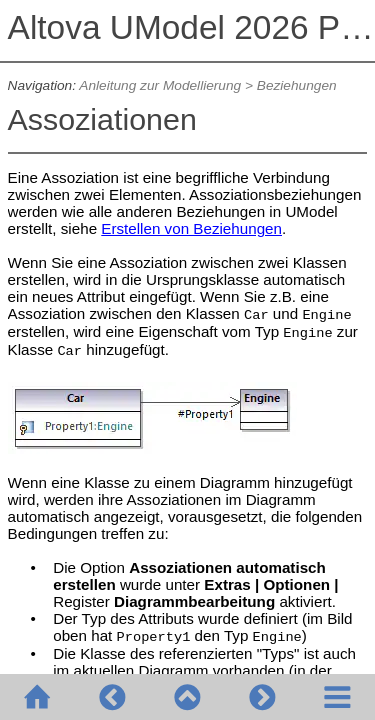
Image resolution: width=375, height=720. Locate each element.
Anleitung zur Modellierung (160, 85)
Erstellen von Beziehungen (191, 228)
